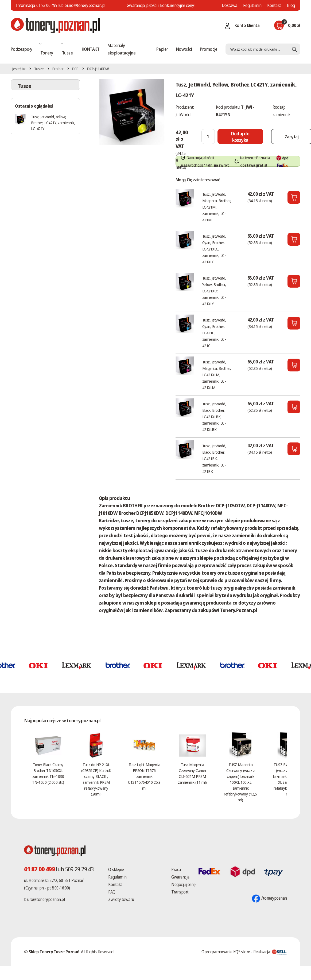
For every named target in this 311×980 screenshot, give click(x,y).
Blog (291, 5)
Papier (162, 49)
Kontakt (274, 5)
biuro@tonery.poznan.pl (44, 899)
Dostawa (230, 5)
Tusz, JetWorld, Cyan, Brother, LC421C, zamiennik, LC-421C (214, 333)
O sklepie (116, 869)
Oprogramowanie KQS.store (226, 952)
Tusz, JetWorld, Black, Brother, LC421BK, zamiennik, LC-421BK (214, 458)
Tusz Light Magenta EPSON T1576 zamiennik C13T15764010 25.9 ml (144, 776)
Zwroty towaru (121, 899)
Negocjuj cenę (183, 884)
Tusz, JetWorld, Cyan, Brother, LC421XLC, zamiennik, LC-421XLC (214, 249)
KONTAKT (91, 49)
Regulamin (252, 5)
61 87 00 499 (47, 5)
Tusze (67, 53)
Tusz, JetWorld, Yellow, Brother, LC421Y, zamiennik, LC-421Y (53, 123)
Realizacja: (270, 952)
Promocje (209, 49)
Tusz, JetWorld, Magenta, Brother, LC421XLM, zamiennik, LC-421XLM (217, 375)
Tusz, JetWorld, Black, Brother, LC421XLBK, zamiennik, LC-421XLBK (214, 417)
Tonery (47, 53)
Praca (176, 869)
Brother (58, 69)
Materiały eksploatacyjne (121, 49)
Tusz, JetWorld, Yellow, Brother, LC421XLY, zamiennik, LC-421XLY (214, 291)
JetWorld (183, 115)
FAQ (112, 892)
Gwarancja (180, 877)
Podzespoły (22, 49)
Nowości (184, 49)
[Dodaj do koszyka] (240, 136)
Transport (180, 892)
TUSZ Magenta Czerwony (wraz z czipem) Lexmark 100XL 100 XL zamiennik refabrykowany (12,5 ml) (240, 782)
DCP (75, 69)
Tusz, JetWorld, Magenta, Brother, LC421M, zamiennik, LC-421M (217, 207)
